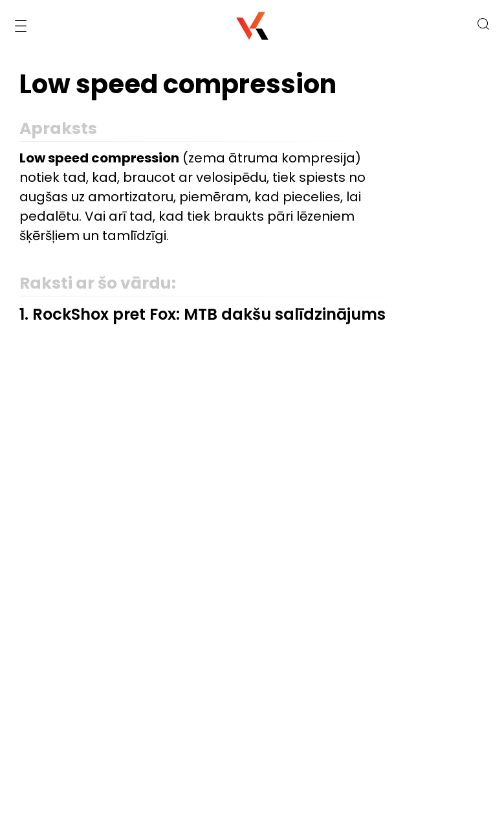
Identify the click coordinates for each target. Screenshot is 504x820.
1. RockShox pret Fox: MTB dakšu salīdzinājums (203, 314)
